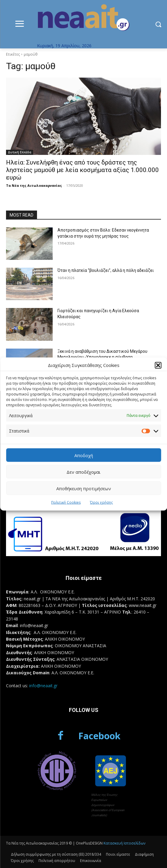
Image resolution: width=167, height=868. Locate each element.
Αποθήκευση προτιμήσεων (84, 488)
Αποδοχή (84, 455)
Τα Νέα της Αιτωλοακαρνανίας (34, 185)
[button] (158, 365)
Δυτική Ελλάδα (20, 152)
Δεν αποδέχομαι (83, 472)
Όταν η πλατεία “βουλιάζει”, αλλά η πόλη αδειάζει (106, 270)
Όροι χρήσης (101, 502)
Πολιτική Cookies (66, 502)
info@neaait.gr (43, 686)
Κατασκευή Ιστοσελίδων (124, 843)
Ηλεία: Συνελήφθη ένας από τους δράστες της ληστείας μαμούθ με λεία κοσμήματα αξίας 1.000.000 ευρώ (82, 170)
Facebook (99, 736)
